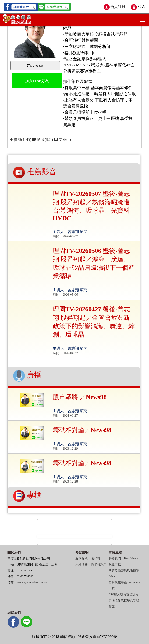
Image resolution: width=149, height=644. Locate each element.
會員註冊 (115, 7)
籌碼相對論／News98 (82, 430)
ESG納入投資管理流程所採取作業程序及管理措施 (124, 600)
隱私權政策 (99, 564)
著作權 (96, 558)
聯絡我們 (115, 558)
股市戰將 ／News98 (80, 397)
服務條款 (82, 558)
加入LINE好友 (37, 81)
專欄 (27, 496)
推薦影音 (35, 172)
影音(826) (43, 140)
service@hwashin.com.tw (32, 582)
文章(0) (62, 140)
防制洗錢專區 (118, 582)
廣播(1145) (21, 140)
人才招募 (82, 564)
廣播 (27, 376)
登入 (138, 7)
